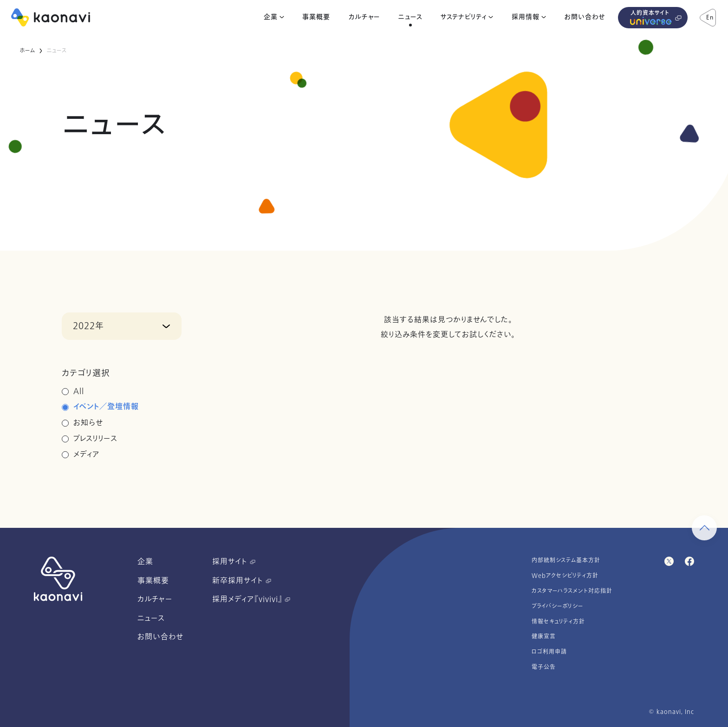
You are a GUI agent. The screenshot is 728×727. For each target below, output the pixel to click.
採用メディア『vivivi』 (251, 599)
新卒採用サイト (242, 581)
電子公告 (544, 667)
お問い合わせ (585, 17)
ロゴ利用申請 (549, 652)
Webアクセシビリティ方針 (565, 576)
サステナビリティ (464, 17)
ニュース (410, 17)
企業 (271, 17)
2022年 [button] (88, 326)
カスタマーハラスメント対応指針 (572, 591)
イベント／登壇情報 (106, 407)
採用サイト (234, 562)
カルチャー (364, 17)
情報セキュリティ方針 (558, 622)
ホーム (27, 51)
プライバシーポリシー (558, 606)
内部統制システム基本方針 (566, 560)
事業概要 (316, 17)
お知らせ (88, 423)
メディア (87, 454)
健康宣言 (544, 636)
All (79, 391)
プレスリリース (95, 439)
